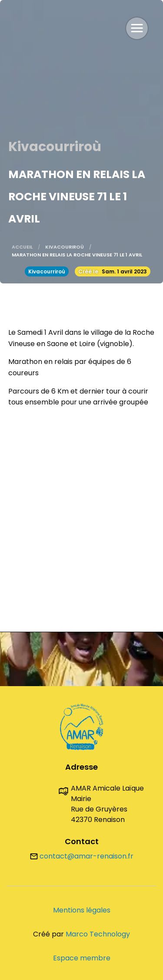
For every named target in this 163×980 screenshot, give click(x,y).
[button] (137, 28)
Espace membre (82, 958)
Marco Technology (98, 934)
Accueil (22, 247)
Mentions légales (82, 910)
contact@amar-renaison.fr (82, 856)
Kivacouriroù (65, 247)
